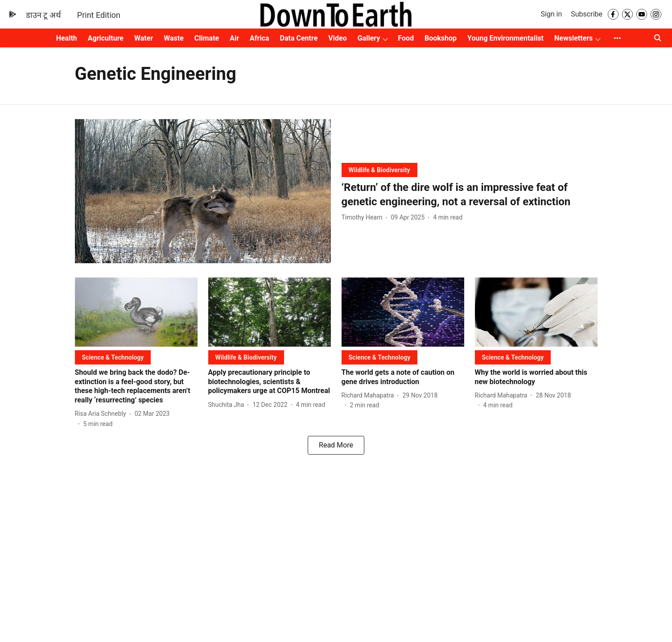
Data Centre (299, 38)
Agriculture (106, 38)
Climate (207, 38)
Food (406, 38)
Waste (174, 38)
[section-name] (379, 170)
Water (144, 38)
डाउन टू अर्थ (43, 15)
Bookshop (441, 38)
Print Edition (99, 15)
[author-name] (364, 217)
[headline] (470, 195)
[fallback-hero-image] (203, 191)
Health (67, 38)
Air (234, 38)
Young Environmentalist (505, 38)
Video (337, 38)
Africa (259, 38)
